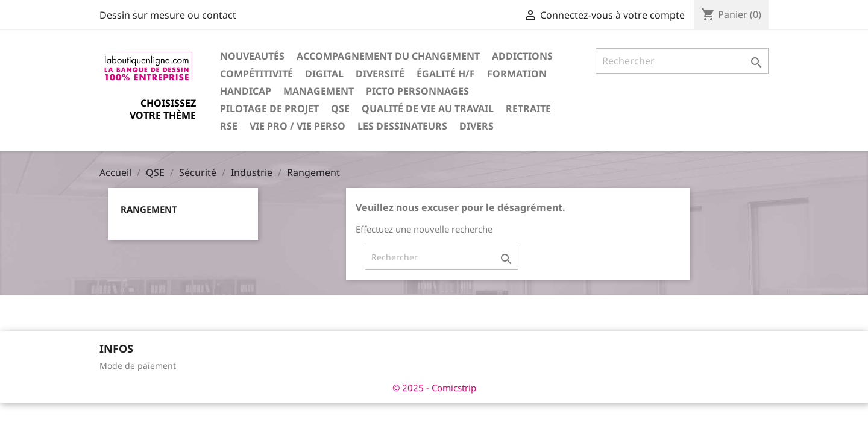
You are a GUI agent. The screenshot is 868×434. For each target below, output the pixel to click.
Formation (517, 74)
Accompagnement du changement (388, 56)
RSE (229, 126)
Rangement (149, 209)
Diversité (380, 74)
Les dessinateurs (402, 126)
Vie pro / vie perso (297, 126)
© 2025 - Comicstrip (434, 388)
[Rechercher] (682, 61)
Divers (476, 126)
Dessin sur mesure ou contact (168, 15)
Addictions (522, 56)
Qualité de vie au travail (428, 108)
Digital (324, 74)
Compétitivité (256, 74)
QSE (340, 108)
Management (319, 91)
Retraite (528, 108)
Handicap (246, 91)
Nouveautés (252, 56)
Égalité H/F (446, 74)
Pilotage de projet (269, 108)
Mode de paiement (138, 366)
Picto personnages (417, 91)
